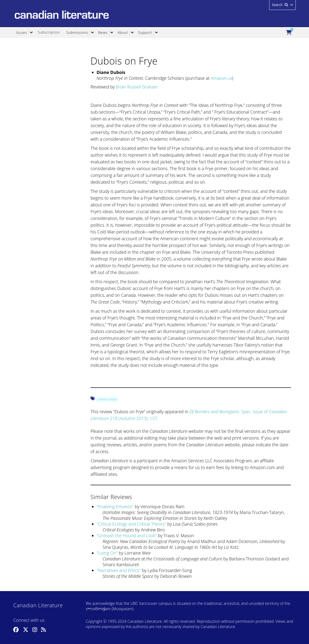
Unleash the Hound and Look (127, 535)
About (123, 33)
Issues (22, 33)
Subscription (49, 32)
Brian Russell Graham (137, 87)
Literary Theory (107, 399)
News (103, 33)
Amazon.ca (221, 78)
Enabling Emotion (115, 507)
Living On (107, 553)
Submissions (77, 33)
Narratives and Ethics (119, 570)
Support (145, 33)
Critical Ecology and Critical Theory (131, 524)
